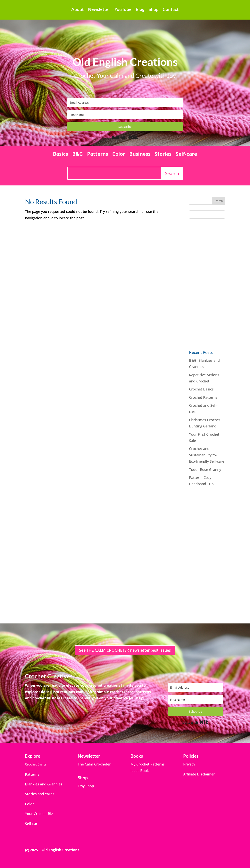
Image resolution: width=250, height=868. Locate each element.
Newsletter (99, 10)
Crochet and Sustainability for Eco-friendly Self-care (207, 455)
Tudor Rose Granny (205, 470)
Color (119, 155)
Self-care (186, 155)
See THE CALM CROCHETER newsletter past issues (125, 650)
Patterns (98, 155)
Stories (163, 155)
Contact (171, 10)
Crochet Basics (201, 389)
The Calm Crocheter (94, 764)
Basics (60, 155)
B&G (78, 155)
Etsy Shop (86, 786)
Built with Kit (125, 137)
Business (140, 155)
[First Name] (125, 115)
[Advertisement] (218, 283)
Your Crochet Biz (39, 814)
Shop (154, 10)
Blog (140, 10)
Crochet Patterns (203, 397)
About (78, 10)
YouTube (123, 10)
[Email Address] (125, 103)
